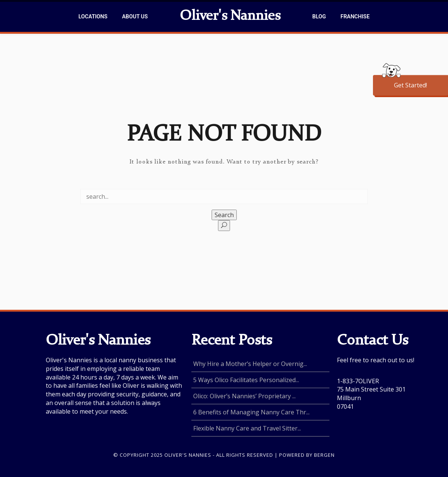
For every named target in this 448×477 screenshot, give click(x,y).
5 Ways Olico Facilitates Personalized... (246, 380)
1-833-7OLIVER (358, 381)
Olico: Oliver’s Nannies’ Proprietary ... (244, 396)
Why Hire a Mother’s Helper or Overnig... (250, 364)
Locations (93, 17)
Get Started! (410, 85)
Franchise (355, 17)
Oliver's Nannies (230, 16)
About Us (135, 17)
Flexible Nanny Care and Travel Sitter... (247, 428)
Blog (319, 17)
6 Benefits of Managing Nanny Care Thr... (251, 412)
